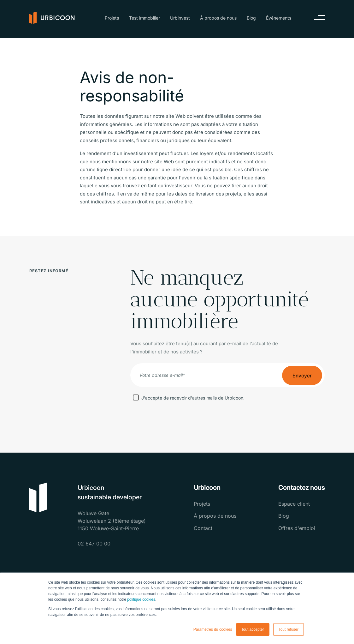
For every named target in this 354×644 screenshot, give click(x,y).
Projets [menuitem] (112, 18)
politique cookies (141, 599)
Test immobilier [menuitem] (145, 18)
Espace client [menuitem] (294, 504)
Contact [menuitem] (203, 528)
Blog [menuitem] (251, 18)
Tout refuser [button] (289, 629)
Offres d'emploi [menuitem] (297, 528)
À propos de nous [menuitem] (218, 18)
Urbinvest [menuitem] (180, 18)
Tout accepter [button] (253, 629)
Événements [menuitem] (279, 18)
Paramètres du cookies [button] (213, 629)
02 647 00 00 (94, 544)
